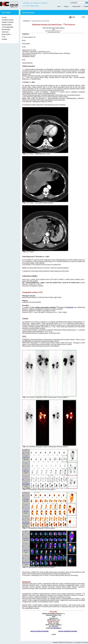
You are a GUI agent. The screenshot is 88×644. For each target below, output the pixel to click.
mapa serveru (76, 6)
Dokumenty (5, 32)
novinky (66, 6)
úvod (59, 6)
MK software (85, 642)
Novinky (4, 17)
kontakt (86, 6)
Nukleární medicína (8, 22)
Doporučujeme (6, 34)
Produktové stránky (8, 20)
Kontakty (4, 39)
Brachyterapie (6, 29)
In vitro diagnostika (7, 27)
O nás (4, 37)
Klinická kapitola (7, 25)
